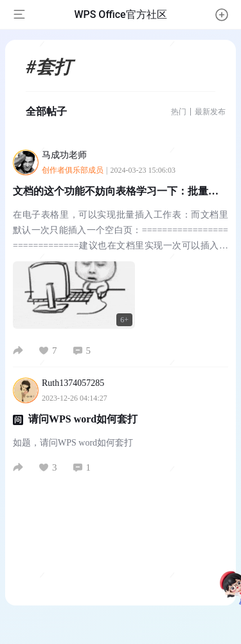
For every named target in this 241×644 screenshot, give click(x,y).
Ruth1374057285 (80, 383)
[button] (222, 15)
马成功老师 (71, 155)
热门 (179, 112)
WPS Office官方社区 (120, 14)
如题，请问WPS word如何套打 (73, 443)
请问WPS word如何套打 (83, 419)
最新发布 (210, 112)
